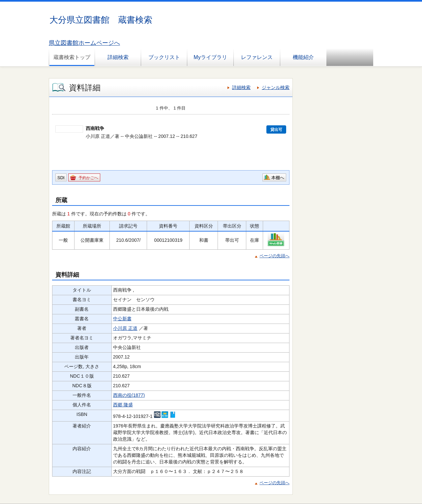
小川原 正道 (125, 328)
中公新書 (122, 319)
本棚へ (278, 178)
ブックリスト (164, 57)
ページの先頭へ (274, 256)
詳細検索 (118, 57)
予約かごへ (88, 178)
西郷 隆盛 (123, 405)
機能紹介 (303, 57)
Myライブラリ (210, 57)
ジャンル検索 (276, 87)
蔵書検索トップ (72, 57)
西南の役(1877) (129, 395)
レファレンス (257, 57)
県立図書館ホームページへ (84, 43)
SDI (61, 178)
